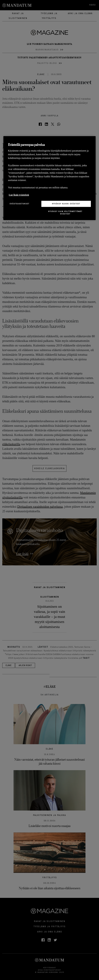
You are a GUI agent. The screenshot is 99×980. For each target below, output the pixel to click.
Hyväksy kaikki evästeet (66, 204)
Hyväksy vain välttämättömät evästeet (65, 213)
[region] (50, 178)
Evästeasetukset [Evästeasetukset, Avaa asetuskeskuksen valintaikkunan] (20, 204)
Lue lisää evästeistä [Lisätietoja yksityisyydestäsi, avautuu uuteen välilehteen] (19, 195)
